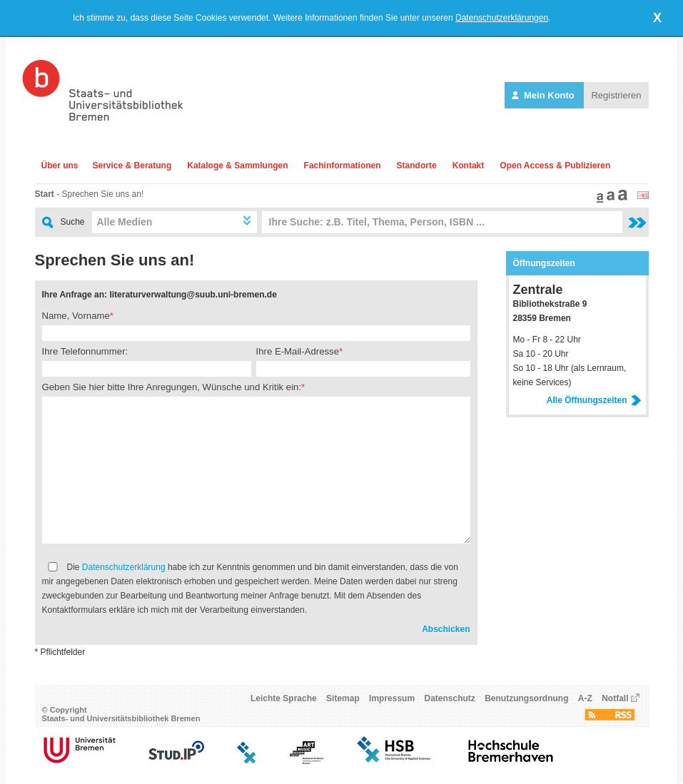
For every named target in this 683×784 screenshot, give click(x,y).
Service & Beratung (132, 166)
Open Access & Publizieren (555, 166)
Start (45, 194)
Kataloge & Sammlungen (237, 166)
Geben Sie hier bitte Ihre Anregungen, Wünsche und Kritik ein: (172, 387)
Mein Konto (544, 95)
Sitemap (343, 698)
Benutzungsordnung (526, 698)
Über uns (60, 166)
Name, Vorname (76, 316)
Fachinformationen (343, 166)
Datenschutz (449, 698)
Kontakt (469, 166)
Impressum (392, 698)
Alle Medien (125, 222)
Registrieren (616, 95)
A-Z (585, 698)
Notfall (615, 698)
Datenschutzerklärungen (502, 18)
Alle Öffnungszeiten (594, 400)
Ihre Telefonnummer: (85, 351)
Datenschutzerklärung (124, 567)
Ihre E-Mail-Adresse (298, 351)
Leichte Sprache (284, 698)
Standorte (417, 166)
